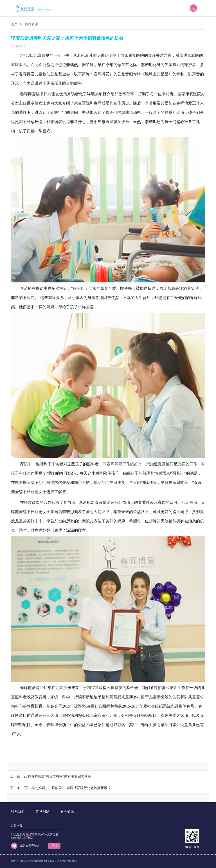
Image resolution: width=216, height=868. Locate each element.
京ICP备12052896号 (67, 861)
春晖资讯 (31, 24)
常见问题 (42, 812)
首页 (14, 24)
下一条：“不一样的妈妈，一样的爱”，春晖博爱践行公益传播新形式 (60, 788)
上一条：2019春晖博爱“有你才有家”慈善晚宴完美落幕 (51, 776)
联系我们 (18, 812)
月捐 (54, 846)
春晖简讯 (67, 812)
